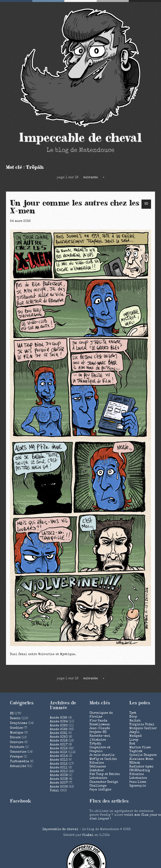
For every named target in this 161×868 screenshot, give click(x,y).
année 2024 (59, 722)
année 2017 (59, 745)
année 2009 (59, 775)
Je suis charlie (102, 755)
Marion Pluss (140, 748)
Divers (15, 738)
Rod (132, 744)
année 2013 (59, 760)
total (55, 791)
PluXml (88, 835)
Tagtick (136, 751)
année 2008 (59, 779)
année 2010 (59, 772)
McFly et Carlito (103, 759)
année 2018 (59, 741)
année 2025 (59, 718)
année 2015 (59, 752)
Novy (133, 717)
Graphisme (19, 723)
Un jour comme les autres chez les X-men (75, 207)
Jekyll (134, 732)
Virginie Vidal (142, 725)
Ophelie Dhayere (143, 755)
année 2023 (59, 726)
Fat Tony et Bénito (105, 774)
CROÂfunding (140, 771)
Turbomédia (20, 762)
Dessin (15, 719)
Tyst (133, 713)
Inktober (97, 771)
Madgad (135, 736)
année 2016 (59, 749)
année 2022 (59, 730)
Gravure (17, 742)
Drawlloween (100, 725)
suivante (91, 178)
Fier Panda (98, 721)
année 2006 (59, 787)
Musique (17, 733)
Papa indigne (100, 790)
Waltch (135, 721)
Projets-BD (98, 732)
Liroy (134, 740)
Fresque (16, 757)
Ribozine (97, 763)
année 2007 (59, 783)
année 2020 (59, 737)
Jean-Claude (100, 729)
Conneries (18, 752)
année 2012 (59, 764)
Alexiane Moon (141, 759)
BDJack (135, 763)
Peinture (17, 747)
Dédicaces (98, 767)
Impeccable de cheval (81, 138)
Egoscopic (138, 786)
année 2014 (59, 756)
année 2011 (59, 768)
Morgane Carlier (143, 729)
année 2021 (59, 733)
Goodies (16, 728)
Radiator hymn (141, 767)
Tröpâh (95, 744)
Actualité (18, 766)
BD (146, 204)
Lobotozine (98, 778)
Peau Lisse (138, 782)
